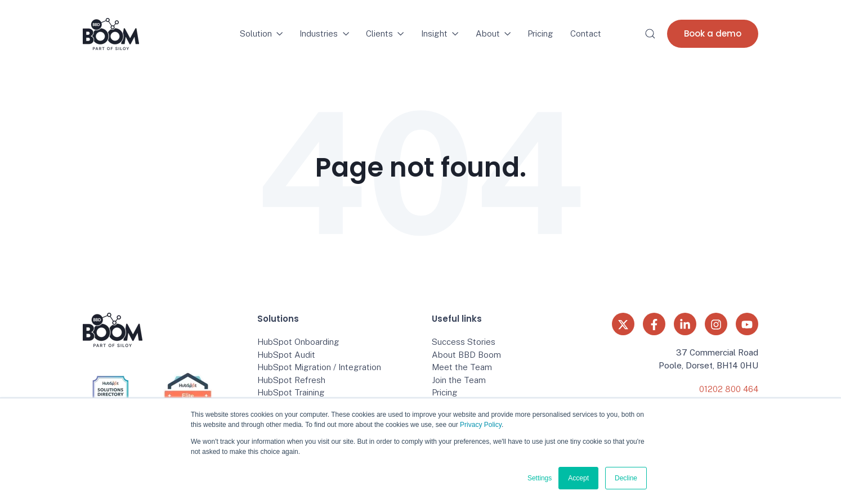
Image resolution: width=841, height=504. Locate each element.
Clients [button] (385, 33)
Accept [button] (578, 478)
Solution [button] (261, 33)
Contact (586, 33)
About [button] (493, 33)
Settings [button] (540, 478)
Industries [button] (324, 33)
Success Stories (464, 342)
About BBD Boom (466, 355)
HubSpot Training (291, 392)
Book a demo (713, 33)
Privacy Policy (481, 425)
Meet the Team (462, 367)
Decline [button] (626, 478)
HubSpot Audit (286, 355)
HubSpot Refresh (291, 380)
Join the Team (459, 380)
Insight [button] (440, 33)
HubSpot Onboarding (298, 342)
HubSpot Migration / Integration (319, 367)
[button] (650, 34)
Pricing (540, 33)
